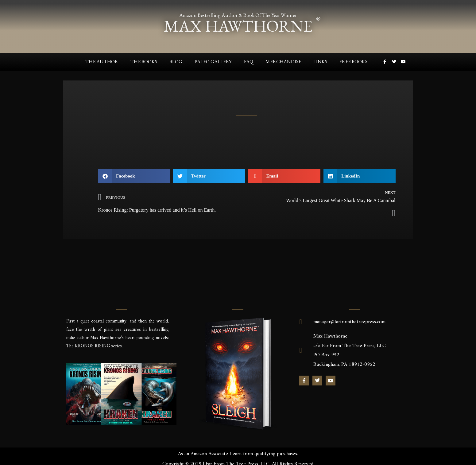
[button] (134, 176)
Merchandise (283, 62)
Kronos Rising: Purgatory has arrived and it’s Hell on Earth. (157, 210)
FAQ (249, 62)
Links (320, 62)
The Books (144, 62)
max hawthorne (238, 26)
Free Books (353, 62)
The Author (102, 62)
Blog (176, 62)
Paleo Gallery (213, 62)
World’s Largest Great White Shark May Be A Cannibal (341, 200)
